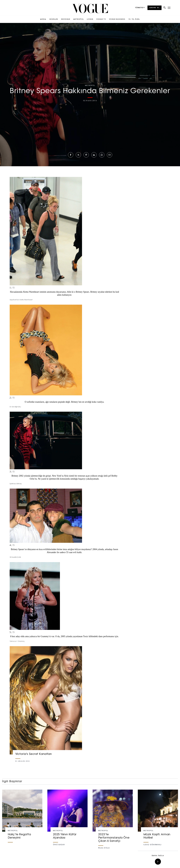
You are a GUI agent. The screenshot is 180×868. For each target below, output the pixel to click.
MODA (43, 19)
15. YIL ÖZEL (134, 19)
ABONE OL (155, 8)
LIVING (90, 19)
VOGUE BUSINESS (117, 19)
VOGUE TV (101, 19)
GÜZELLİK (54, 19)
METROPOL (79, 19)
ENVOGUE (66, 19)
